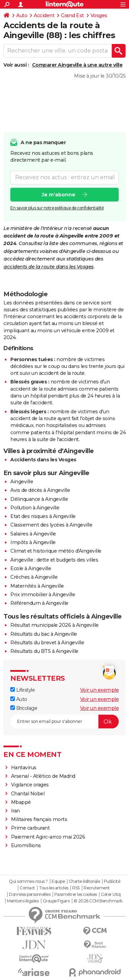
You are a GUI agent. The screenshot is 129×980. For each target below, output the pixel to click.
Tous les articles (54, 888)
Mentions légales (23, 901)
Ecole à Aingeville (31, 568)
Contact (27, 888)
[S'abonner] (64, 722)
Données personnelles (30, 895)
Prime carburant (30, 828)
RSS (76, 888)
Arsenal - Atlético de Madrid (43, 776)
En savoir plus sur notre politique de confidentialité (57, 207)
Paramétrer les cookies (76, 895)
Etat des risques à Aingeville (43, 516)
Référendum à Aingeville (39, 603)
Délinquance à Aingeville (39, 499)
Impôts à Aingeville (33, 542)
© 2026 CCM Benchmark (98, 901)
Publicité (112, 881)
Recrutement (97, 888)
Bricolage (24, 708)
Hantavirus (24, 768)
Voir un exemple (100, 690)
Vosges (99, 15)
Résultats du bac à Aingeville (44, 634)
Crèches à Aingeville (34, 577)
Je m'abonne (58, 194)
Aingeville (22, 482)
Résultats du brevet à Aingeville (47, 643)
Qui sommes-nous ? (28, 881)
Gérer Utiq (111, 895)
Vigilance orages (30, 785)
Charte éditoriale (84, 881)
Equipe (58, 881)
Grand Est (72, 15)
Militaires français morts (39, 819)
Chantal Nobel (28, 794)
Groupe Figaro (56, 901)
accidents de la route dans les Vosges (49, 267)
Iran (15, 811)
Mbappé (21, 802)
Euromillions (26, 845)
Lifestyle (23, 690)
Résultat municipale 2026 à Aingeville (55, 625)
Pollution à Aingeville (35, 508)
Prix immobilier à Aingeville (43, 595)
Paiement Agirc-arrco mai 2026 (48, 837)
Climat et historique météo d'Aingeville (56, 551)
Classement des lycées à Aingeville (51, 525)
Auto (22, 15)
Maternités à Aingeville (37, 586)
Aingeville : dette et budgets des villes (54, 560)
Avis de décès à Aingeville (40, 490)
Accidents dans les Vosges (43, 460)
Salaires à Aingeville (33, 534)
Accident (44, 15)
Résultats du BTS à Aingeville (44, 651)
